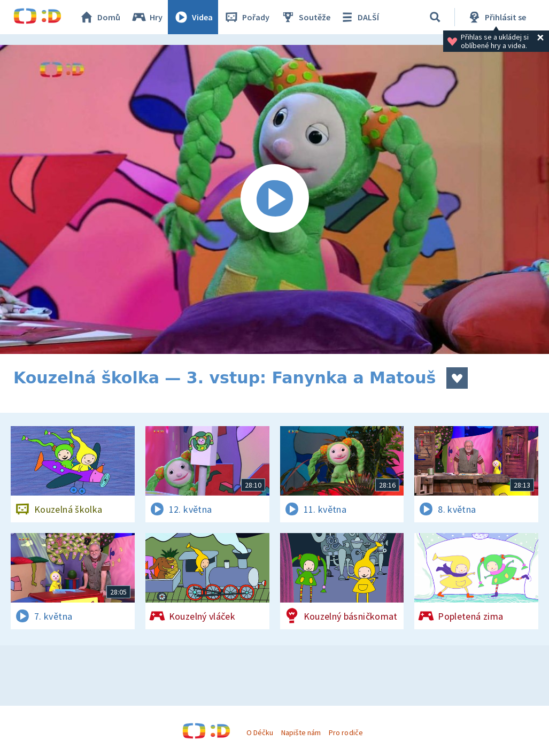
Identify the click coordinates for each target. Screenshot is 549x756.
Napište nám (301, 732)
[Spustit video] (274, 199)
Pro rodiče (346, 732)
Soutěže (305, 17)
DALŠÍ (359, 17)
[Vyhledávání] (435, 17)
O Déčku (260, 732)
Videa (193, 17)
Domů (99, 17)
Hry (147, 17)
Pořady (246, 17)
